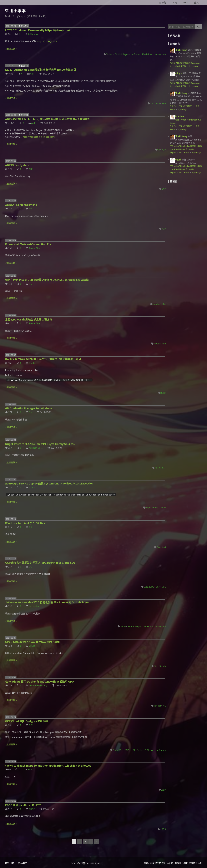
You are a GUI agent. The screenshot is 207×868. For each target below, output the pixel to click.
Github (109, 54)
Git (31, 412)
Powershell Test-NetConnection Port (29, 244)
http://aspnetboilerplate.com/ (39, 137)
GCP (31, 567)
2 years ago (194, 66)
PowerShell (35, 248)
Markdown (148, 54)
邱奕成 (178, 160)
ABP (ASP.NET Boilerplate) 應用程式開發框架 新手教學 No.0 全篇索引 (48, 119)
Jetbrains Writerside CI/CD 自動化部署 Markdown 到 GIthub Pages (47, 602)
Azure (32, 487)
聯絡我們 (23, 863)
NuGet (162, 468)
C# (159, 150)
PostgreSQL (143, 750)
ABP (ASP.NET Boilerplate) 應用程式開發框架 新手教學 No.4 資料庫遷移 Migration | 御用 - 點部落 (186, 149)
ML (164, 706)
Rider (163, 393)
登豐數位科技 (182, 863)
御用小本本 (15, 10)
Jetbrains (33, 34)
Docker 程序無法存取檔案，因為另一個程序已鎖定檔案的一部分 (43, 359)
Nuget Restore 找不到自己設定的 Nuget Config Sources (40, 444)
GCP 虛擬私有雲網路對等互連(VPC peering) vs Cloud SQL (40, 563)
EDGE (32, 809)
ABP (32, 74)
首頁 (175, 2)
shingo (178, 73)
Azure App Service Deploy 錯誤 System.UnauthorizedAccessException (49, 483)
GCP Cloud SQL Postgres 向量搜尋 (27, 721)
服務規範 (10, 863)
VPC (164, 587)
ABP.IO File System (17, 165)
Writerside (160, 54)
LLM (133, 750)
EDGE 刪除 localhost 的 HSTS (23, 805)
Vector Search (158, 750)
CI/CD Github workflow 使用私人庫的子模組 (32, 642)
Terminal (161, 547)
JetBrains (135, 54)
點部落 (163, 2)
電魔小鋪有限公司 (152, 863)
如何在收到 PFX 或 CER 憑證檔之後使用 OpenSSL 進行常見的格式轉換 (47, 280)
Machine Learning (38, 685)
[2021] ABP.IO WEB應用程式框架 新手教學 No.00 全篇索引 (41, 70)
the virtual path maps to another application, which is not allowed (48, 765)
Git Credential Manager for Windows (29, 408)
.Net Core (155, 103)
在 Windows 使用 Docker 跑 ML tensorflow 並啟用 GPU (39, 681)
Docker (33, 363)
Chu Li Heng (181, 50)
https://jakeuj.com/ (47, 41)
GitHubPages (122, 54)
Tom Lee (179, 116)
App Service (152, 507)
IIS (30, 284)
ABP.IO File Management (21, 205)
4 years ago (183, 109)
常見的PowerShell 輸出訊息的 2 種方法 (29, 319)
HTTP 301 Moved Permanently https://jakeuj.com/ (38, 30)
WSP (163, 790)
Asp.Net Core (36, 448)
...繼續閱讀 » (11, 49)
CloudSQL (149, 587)
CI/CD (163, 507)
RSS (186, 2)
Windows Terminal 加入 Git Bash (26, 523)
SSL (164, 304)
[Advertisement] (187, 206)
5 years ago (197, 152)
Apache (156, 304)
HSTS (163, 829)
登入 (196, 2)
